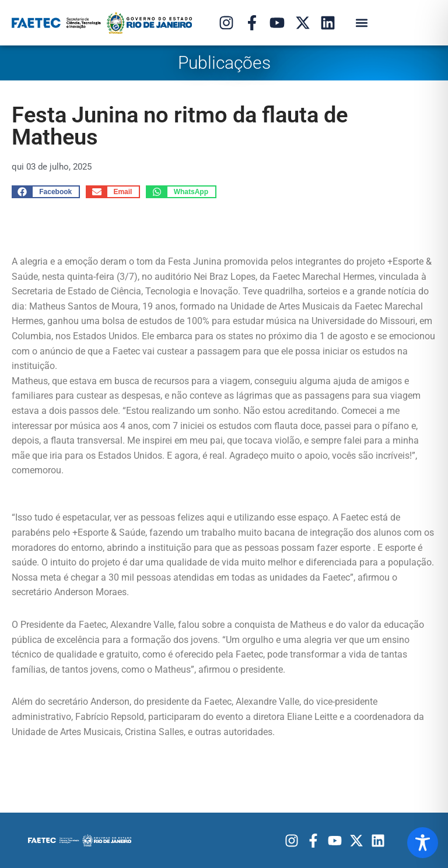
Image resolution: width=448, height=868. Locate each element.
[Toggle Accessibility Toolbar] (423, 843)
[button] (361, 23)
